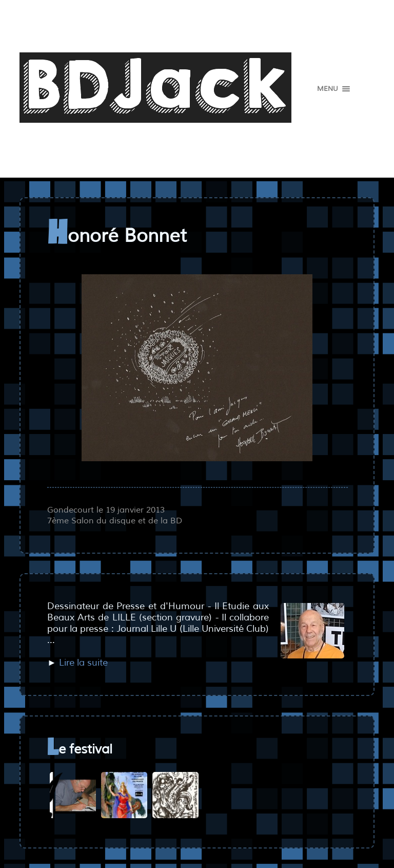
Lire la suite (83, 663)
